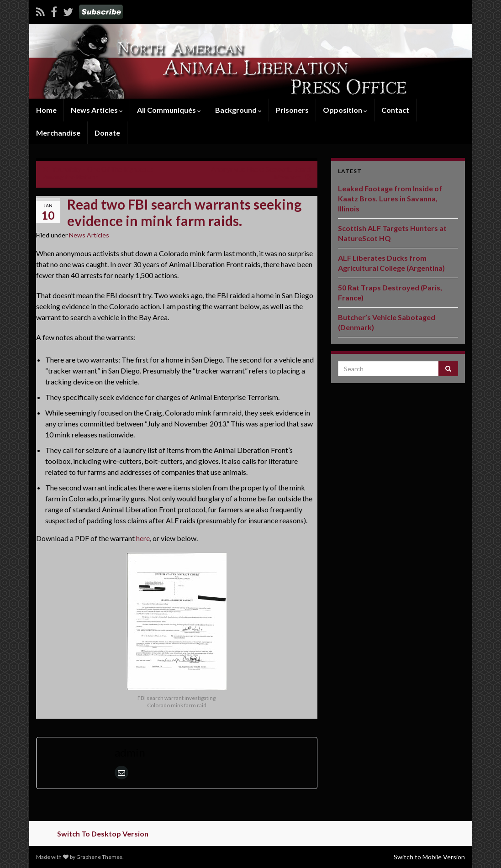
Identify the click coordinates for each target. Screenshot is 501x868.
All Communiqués (169, 110)
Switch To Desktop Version (103, 834)
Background (238, 110)
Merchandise (58, 133)
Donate (107, 133)
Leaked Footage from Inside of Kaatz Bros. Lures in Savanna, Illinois (390, 198)
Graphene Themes (99, 857)
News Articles (97, 110)
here (143, 538)
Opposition (345, 110)
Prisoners (292, 110)
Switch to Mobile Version (429, 857)
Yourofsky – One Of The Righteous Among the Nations (98, 173)
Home (46, 110)
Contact (395, 110)
